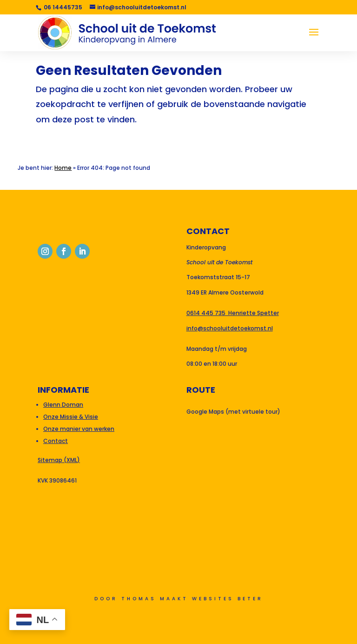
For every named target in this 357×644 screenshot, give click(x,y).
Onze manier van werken (79, 429)
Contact (56, 441)
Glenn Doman (63, 405)
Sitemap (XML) (59, 460)
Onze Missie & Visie (71, 417)
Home (63, 168)
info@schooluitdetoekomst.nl (230, 328)
